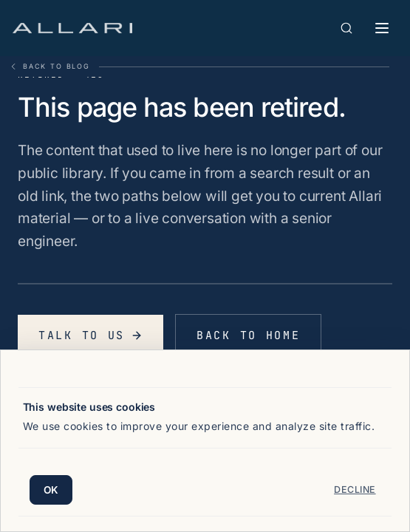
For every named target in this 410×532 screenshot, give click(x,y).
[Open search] (346, 28)
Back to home (248, 335)
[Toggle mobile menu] (382, 28)
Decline (355, 490)
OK (51, 490)
